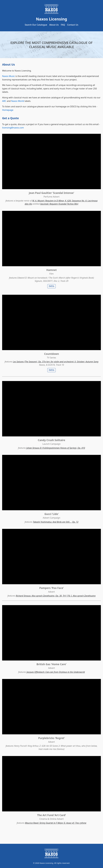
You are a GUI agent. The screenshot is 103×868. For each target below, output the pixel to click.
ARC (4, 101)
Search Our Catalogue (36, 25)
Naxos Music (9, 76)
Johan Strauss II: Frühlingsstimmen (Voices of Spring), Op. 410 (56, 448)
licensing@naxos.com (13, 128)
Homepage (8, 110)
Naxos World (18, 101)
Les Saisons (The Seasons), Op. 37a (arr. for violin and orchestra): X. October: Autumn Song (56, 362)
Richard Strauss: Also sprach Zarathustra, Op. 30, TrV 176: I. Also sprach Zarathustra (56, 596)
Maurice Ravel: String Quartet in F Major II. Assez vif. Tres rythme (56, 823)
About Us (54, 25)
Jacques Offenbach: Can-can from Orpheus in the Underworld (56, 672)
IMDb (51, 286)
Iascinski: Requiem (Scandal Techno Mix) (59, 204)
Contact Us (73, 25)
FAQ (63, 25)
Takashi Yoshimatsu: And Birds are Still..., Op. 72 (56, 522)
